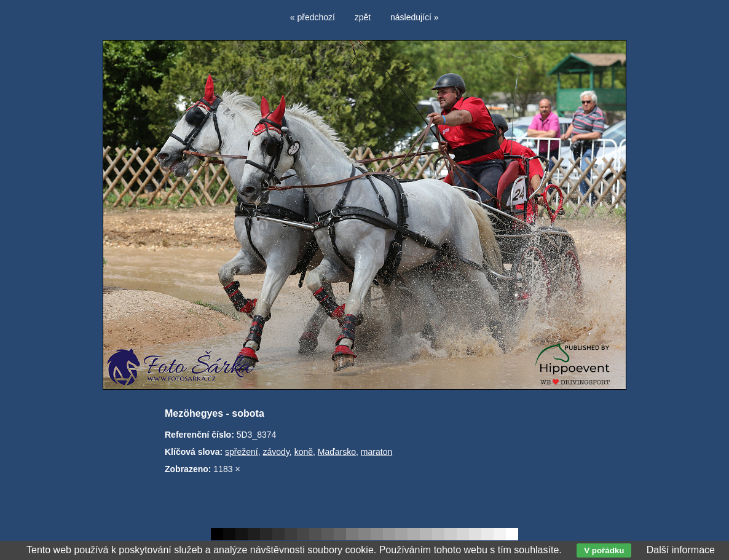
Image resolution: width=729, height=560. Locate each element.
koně (304, 452)
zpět (363, 17)
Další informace (681, 550)
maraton (376, 452)
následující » (415, 17)
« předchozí (313, 17)
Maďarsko (337, 452)
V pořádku (604, 550)
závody (276, 452)
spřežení (242, 452)
